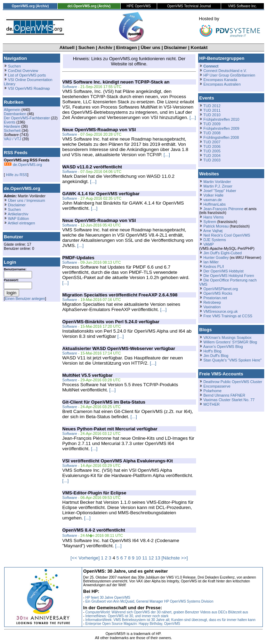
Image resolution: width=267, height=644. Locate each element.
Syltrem (210, 222)
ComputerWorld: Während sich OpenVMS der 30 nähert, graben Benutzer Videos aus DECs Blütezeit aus (167, 612)
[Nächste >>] (175, 558)
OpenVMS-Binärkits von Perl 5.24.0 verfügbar (111, 322)
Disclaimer (176, 47)
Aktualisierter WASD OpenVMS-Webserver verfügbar (119, 348)
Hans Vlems (213, 217)
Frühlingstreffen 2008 (221, 137)
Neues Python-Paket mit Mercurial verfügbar (110, 429)
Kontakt (199, 47)
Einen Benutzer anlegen (25, 299)
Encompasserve (217, 386)
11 (145, 558)
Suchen (86, 47)
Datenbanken (15, 114)
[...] (193, 117)
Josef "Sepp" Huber (220, 191)
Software (70, 87)
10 (138, 558)
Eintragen (127, 47)
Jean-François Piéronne (223, 209)
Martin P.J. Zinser (218, 186)
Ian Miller (211, 262)
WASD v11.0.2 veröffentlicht (92, 167)
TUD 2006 (212, 146)
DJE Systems (215, 240)
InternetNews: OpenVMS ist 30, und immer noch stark (127, 616)
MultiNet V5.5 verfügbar (87, 375)
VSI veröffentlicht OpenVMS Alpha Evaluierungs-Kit (118, 461)
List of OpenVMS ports (27, 75)
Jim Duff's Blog (216, 356)
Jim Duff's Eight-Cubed (222, 253)
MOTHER (212, 404)
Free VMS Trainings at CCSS (228, 316)
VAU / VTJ (13, 139)
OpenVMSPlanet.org (221, 289)
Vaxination (212, 307)
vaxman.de (213, 200)
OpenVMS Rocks (218, 293)
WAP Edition (18, 218)
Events (10, 122)
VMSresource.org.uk (221, 311)
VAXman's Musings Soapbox (228, 337)
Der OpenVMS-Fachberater (27, 118)
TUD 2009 (212, 124)
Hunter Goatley (216, 257)
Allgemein (12, 110)
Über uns (151, 47)
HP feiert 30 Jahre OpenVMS (108, 598)
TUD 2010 (212, 115)
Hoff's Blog (212, 351)
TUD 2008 (212, 133)
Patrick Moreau (216, 226)
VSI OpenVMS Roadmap (29, 88)
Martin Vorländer (217, 182)
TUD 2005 (212, 151)
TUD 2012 (212, 106)
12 (151, 558)
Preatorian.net (215, 298)
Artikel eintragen (21, 223)
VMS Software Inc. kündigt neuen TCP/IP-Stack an (116, 82)
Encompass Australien (222, 84)
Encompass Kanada (220, 80)
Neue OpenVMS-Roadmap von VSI (99, 130)
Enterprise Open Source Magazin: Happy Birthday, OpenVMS (133, 624)
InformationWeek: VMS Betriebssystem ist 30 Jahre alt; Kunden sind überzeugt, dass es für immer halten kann (170, 620)
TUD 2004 (212, 156)
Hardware (12, 126)
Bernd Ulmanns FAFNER (224, 395)
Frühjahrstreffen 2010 (221, 119)
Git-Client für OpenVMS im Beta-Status (104, 402)
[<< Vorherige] (85, 558)
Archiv (105, 47)
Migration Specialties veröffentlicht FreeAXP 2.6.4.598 (120, 295)
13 (158, 558)
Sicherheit (12, 130)
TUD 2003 (212, 160)
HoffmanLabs (215, 204)
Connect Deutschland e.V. (225, 71)
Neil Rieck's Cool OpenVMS (227, 235)
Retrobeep (212, 302)
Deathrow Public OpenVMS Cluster (233, 382)
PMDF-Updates (78, 258)
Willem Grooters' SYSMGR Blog (230, 342)
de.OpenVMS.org (23, 165)
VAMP (209, 244)
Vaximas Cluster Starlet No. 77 (229, 400)
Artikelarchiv (18, 214)
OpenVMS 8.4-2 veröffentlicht (94, 530)
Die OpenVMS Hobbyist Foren (229, 276)
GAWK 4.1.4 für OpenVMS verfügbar (101, 194)
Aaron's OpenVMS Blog (223, 347)
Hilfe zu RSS (16, 175)
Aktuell (67, 47)
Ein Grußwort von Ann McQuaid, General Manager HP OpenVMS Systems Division (149, 601)
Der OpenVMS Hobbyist (224, 271)
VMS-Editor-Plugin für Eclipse (94, 493)
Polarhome (212, 391)
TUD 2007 (212, 142)
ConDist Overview (23, 71)
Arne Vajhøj (213, 231)
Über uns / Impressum (27, 200)
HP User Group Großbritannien (229, 75)
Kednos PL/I (214, 267)
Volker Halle (213, 195)
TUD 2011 (212, 110)
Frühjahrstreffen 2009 (221, 128)
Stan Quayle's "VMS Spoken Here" (232, 360)
